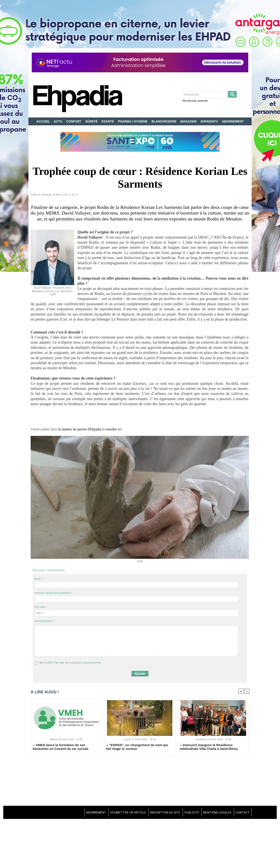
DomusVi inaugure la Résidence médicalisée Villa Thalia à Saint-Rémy (209, 748)
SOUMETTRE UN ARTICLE (119, 813)
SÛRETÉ (92, 121)
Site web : (41, 607)
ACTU (59, 121)
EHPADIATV (210, 121)
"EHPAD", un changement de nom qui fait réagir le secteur (137, 748)
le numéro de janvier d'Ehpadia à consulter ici (94, 429)
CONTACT (242, 813)
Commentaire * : (45, 621)
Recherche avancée (195, 101)
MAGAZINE (189, 121)
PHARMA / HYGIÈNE (133, 121)
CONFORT (74, 121)
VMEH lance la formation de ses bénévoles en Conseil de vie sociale (60, 748)
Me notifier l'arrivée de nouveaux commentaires (70, 663)
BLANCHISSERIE (164, 121)
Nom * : (39, 579)
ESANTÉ (108, 121)
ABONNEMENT (233, 121)
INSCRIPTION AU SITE (159, 813)
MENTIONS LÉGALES (215, 813)
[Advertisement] (140, 782)
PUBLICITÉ (187, 813)
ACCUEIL (44, 121)
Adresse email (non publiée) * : (54, 593)
